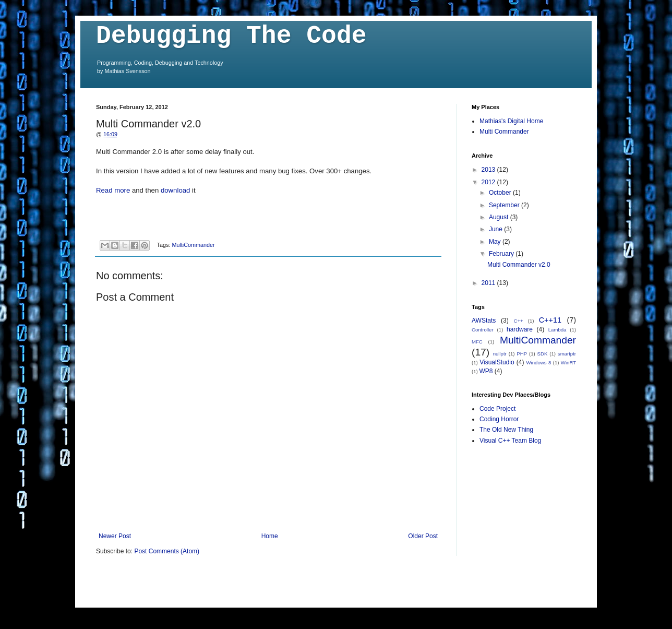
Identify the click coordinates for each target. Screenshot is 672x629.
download (175, 190)
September (505, 205)
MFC (477, 342)
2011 (489, 283)
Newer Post (115, 536)
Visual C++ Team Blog (510, 441)
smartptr (567, 354)
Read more (113, 190)
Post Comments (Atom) (167, 551)
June (496, 229)
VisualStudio (497, 362)
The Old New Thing (506, 430)
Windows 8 (539, 363)
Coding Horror (499, 419)
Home (270, 536)
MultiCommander (193, 245)
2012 (489, 182)
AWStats (484, 321)
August (500, 217)
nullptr (500, 354)
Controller (483, 330)
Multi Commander (504, 132)
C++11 (550, 320)
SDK (543, 354)
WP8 (486, 371)
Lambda (557, 330)
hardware (520, 329)
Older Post (423, 536)
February (502, 254)
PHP (522, 354)
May (496, 242)
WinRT (568, 363)
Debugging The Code (231, 36)
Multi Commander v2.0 (519, 265)
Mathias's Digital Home (511, 121)
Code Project (497, 409)
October (501, 193)
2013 (489, 170)
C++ (519, 321)
